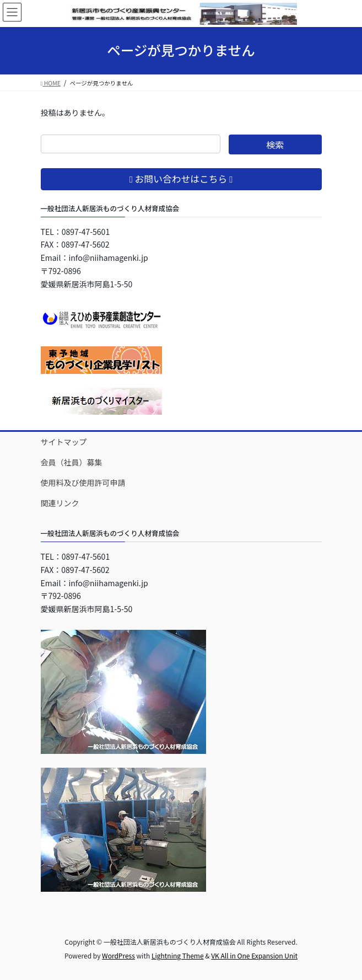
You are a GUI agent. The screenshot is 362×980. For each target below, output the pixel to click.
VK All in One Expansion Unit (254, 955)
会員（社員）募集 (72, 462)
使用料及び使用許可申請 (83, 483)
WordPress (118, 955)
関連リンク (60, 503)
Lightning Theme (178, 955)
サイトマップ (64, 442)
